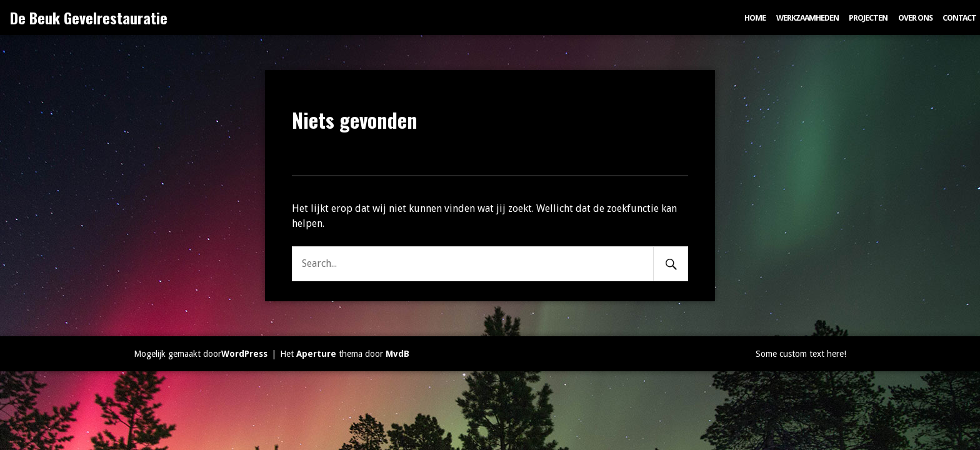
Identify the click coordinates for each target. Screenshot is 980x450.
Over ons (915, 18)
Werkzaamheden (807, 18)
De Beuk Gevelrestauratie (89, 17)
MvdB (397, 354)
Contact (959, 18)
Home (755, 18)
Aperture (316, 354)
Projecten (868, 18)
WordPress (244, 354)
